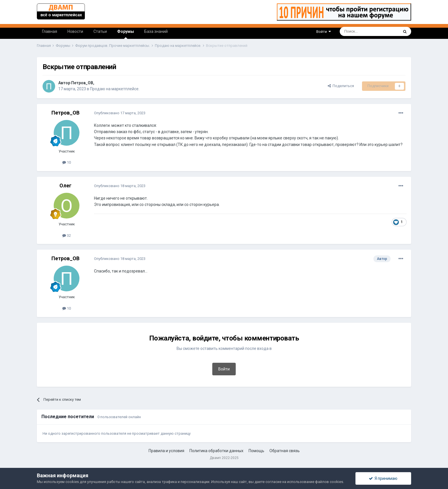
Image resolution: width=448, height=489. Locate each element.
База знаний (156, 31)
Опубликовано (120, 113)
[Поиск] (356, 31)
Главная (50, 31)
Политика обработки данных (216, 451)
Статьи (100, 31)
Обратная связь (285, 451)
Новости (75, 31)
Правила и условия (166, 451)
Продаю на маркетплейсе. (115, 89)
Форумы (126, 34)
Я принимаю (383, 478)
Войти (324, 32)
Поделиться (341, 86)
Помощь (256, 451)
